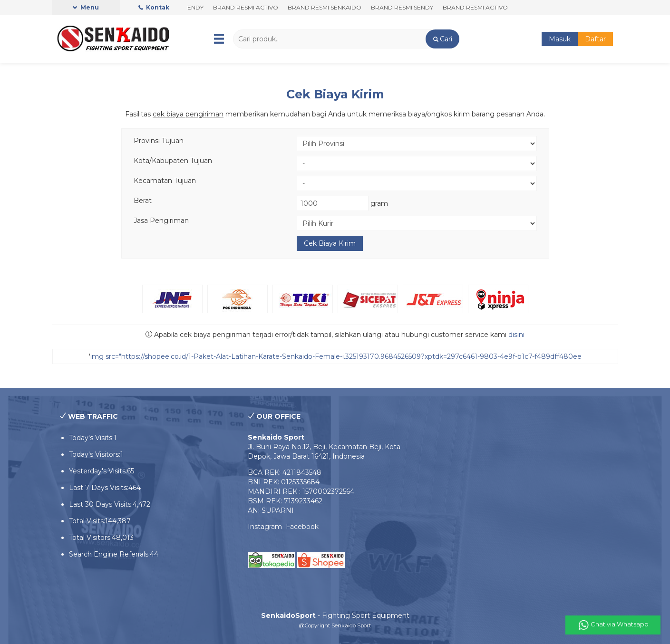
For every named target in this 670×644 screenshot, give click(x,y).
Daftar (595, 39)
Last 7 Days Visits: (99, 488)
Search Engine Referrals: (109, 554)
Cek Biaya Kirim (335, 94)
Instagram (267, 527)
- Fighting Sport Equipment (335, 615)
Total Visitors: (90, 538)
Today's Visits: (91, 438)
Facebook (302, 527)
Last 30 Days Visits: (101, 504)
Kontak (154, 7)
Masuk (560, 39)
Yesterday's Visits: (98, 471)
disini (516, 335)
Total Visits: (87, 521)
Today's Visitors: (95, 454)
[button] (442, 39)
